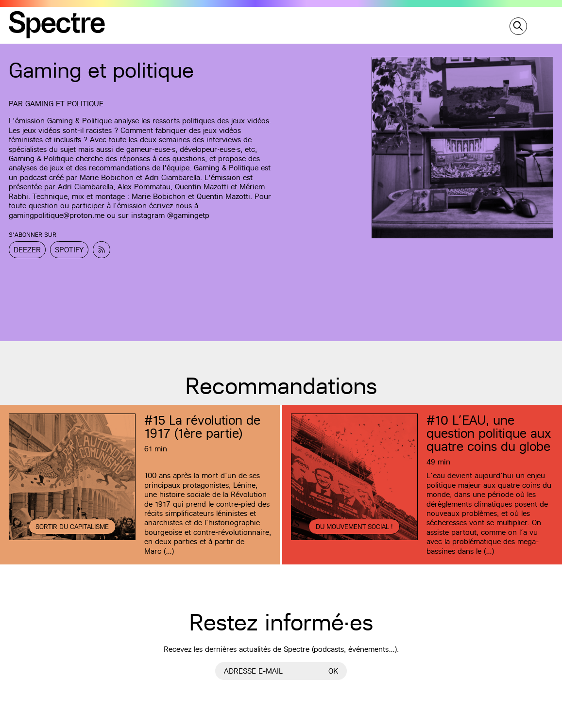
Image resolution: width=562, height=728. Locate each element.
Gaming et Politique (64, 104)
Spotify (69, 250)
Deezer (27, 250)
